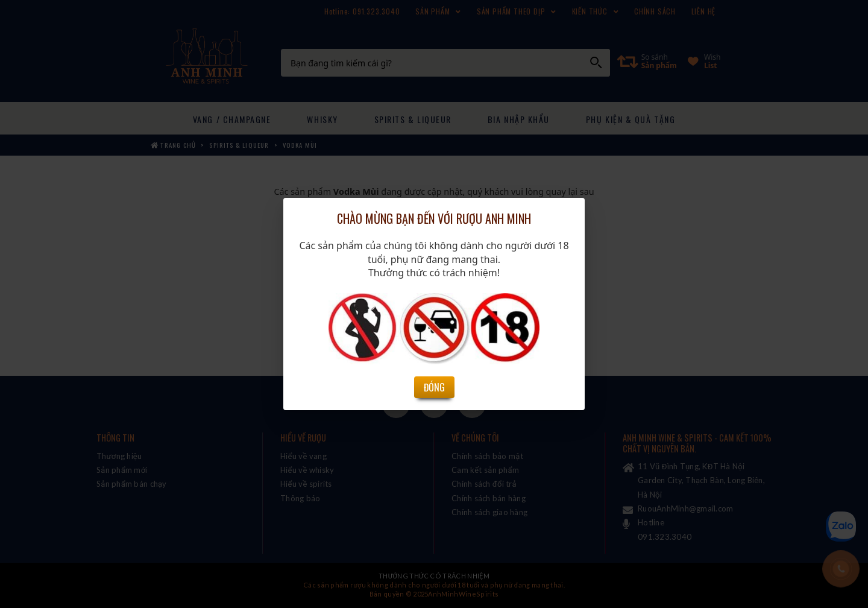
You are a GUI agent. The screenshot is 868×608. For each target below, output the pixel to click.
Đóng (434, 323)
